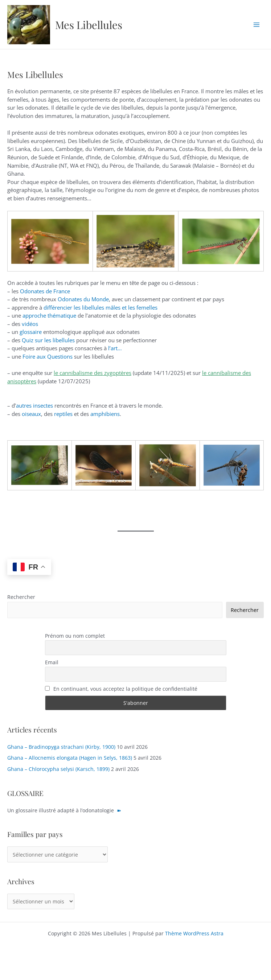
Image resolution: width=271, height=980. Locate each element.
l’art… (115, 348)
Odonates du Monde (83, 299)
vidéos (30, 324)
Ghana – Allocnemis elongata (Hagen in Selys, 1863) (70, 758)
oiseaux (31, 414)
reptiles (63, 414)
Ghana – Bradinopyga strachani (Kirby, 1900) (61, 747)
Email (52, 662)
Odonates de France (45, 291)
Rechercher (21, 597)
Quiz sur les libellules (48, 340)
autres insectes (34, 405)
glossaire (31, 332)
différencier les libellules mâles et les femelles (100, 307)
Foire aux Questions (48, 356)
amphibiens (105, 414)
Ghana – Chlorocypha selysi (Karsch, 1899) (58, 769)
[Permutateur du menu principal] (257, 24)
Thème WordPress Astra (194, 933)
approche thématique (49, 315)
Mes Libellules (89, 24)
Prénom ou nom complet (75, 636)
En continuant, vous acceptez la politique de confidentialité (121, 689)
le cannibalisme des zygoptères (93, 373)
